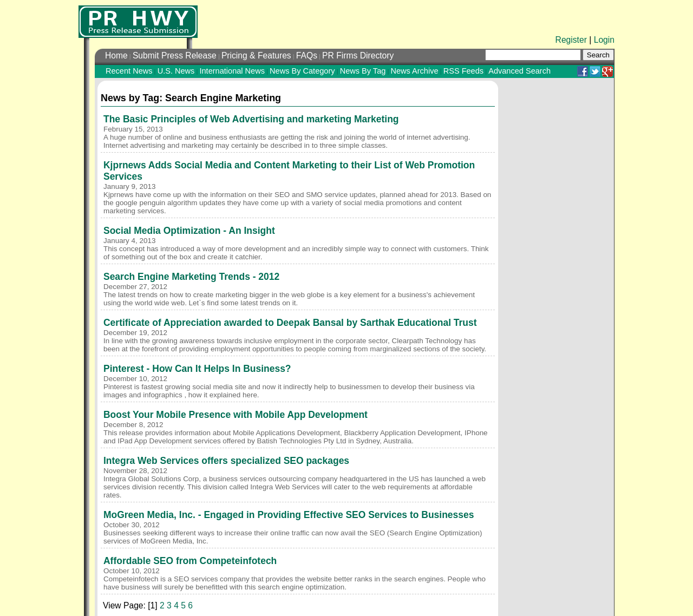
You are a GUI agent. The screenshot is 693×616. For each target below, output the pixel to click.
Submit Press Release (175, 55)
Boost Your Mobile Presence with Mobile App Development (236, 415)
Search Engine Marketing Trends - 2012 (191, 277)
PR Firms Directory (358, 55)
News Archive (414, 71)
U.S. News (176, 71)
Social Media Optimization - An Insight (189, 231)
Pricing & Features (256, 55)
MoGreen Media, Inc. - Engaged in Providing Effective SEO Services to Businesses (289, 515)
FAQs (307, 55)
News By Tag (363, 71)
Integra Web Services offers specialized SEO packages (226, 461)
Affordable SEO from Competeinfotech (190, 561)
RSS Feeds (463, 71)
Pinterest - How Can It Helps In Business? (197, 369)
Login (604, 40)
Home (116, 55)
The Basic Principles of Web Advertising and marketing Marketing (251, 119)
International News (232, 71)
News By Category (302, 71)
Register (571, 40)
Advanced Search (519, 71)
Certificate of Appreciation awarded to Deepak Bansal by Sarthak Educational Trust (290, 323)
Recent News (129, 71)
